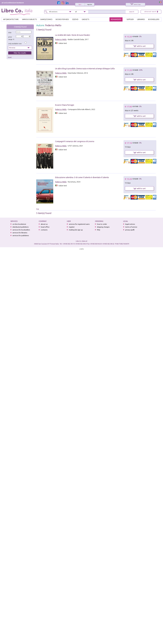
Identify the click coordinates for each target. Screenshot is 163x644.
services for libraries (20, 233)
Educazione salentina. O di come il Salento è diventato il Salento (82, 177)
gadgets (85, 19)
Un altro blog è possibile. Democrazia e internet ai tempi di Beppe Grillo (85, 69)
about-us (44, 224)
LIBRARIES (141, 19)
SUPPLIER (130, 19)
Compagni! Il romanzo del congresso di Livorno (75, 141)
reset (10, 57)
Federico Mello (53, 25)
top (38, 209)
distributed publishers (21, 227)
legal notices (130, 224)
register (90, 4)
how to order (102, 224)
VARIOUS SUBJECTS (29, 19)
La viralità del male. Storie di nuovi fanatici (73, 35)
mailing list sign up (76, 230)
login (80, 4)
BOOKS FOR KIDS (62, 19)
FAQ (99, 230)
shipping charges (103, 227)
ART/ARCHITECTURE (11, 19)
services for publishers (21, 235)
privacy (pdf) (130, 230)
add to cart (139, 46)
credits (82, 249)
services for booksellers (21, 230)
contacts (44, 230)
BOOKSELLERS (154, 19)
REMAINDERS (116, 19)
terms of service (131, 227)
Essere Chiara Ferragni (65, 105)
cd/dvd (75, 19)
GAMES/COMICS (46, 19)
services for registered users (79, 224)
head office (45, 227)
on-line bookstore (19, 224)
